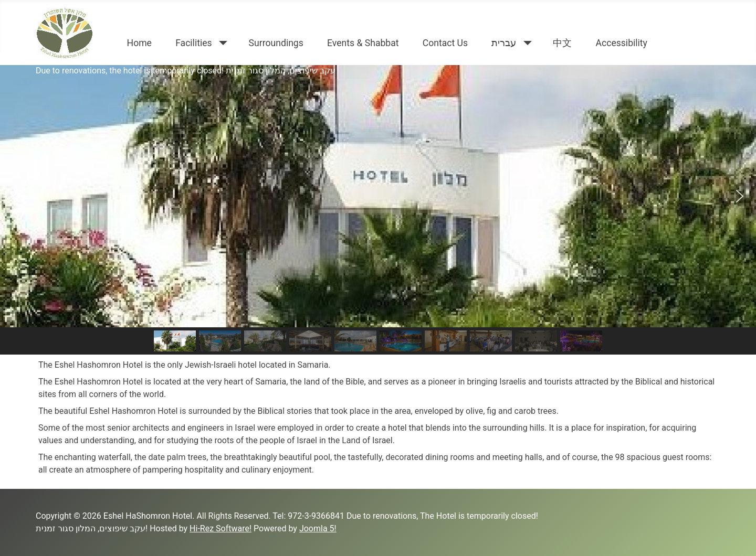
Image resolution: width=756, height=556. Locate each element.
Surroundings (276, 43)
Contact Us (445, 43)
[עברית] (525, 43)
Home (139, 43)
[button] (16, 196)
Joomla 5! (318, 528)
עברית (504, 43)
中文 (562, 43)
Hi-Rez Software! (220, 528)
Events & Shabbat (363, 43)
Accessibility (621, 43)
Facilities (194, 43)
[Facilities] (221, 43)
